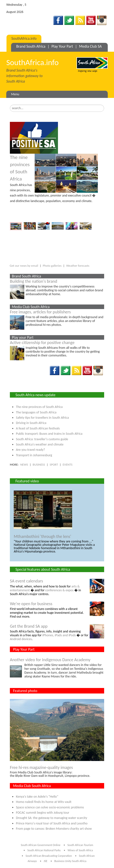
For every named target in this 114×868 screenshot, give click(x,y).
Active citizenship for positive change (42, 343)
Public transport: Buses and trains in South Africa (49, 434)
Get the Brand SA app (29, 626)
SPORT (54, 465)
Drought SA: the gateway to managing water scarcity (51, 818)
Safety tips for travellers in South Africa (42, 418)
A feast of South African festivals (38, 428)
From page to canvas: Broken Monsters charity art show (54, 829)
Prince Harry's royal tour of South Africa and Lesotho (52, 823)
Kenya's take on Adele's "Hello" (37, 797)
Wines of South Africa (80, 850)
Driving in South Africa (31, 423)
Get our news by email (24, 266)
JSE (46, 861)
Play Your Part (62, 46)
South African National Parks (44, 850)
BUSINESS (39, 465)
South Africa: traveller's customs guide (42, 439)
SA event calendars (26, 581)
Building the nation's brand (33, 281)
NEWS (24, 465)
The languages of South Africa (36, 412)
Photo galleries (52, 266)
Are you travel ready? (30, 450)
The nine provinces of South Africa (39, 407)
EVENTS (67, 465)
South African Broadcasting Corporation (49, 856)
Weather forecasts (78, 266)
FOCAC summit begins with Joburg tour (43, 813)
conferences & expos (59, 590)
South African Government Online (41, 845)
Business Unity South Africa (70, 861)
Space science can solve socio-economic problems (50, 807)
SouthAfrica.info (24, 38)
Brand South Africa (31, 46)
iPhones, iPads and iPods (59, 635)
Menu (15, 94)
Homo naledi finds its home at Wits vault (44, 802)
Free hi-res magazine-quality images (41, 767)
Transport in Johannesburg (34, 455)
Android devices (21, 639)
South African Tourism (80, 845)
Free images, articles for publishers (40, 312)
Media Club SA (90, 46)
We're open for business (31, 604)
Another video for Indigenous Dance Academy (50, 660)
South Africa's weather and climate (40, 444)
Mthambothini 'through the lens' (42, 536)
